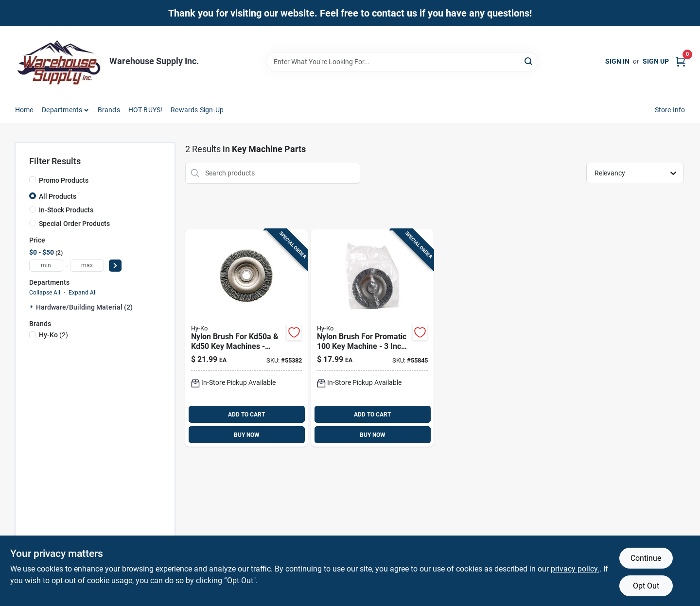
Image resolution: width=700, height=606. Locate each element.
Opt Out (646, 586)
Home (24, 110)
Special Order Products (74, 224)
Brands (109, 110)
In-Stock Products (66, 210)
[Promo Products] (33, 180)
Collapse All (45, 293)
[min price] (46, 266)
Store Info (670, 110)
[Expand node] (33, 307)
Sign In (617, 61)
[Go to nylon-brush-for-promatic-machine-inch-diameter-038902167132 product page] (372, 338)
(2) (53, 335)
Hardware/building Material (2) (84, 307)
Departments (62, 110)
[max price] (87, 266)
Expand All (83, 293)
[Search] (529, 61)
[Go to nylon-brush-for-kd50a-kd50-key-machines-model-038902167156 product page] (246, 338)
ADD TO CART (246, 415)
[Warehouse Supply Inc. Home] (59, 61)
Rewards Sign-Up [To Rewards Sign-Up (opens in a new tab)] (197, 110)
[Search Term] (402, 62)
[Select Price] (115, 266)
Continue (646, 558)
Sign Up (656, 61)
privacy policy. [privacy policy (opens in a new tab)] (575, 569)
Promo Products (64, 180)
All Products (58, 196)
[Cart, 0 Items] (681, 61)
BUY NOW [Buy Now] (247, 435)
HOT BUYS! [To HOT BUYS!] (146, 110)
